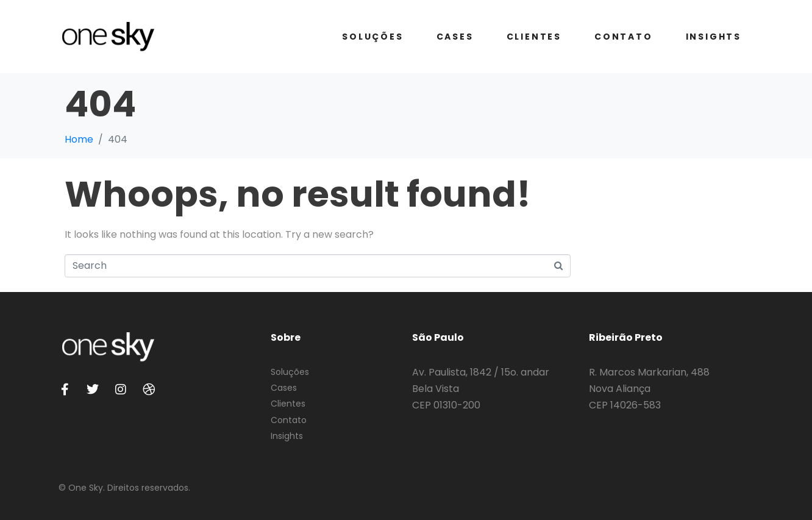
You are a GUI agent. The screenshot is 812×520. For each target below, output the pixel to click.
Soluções (372, 37)
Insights (714, 37)
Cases (455, 37)
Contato (624, 37)
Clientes (534, 37)
